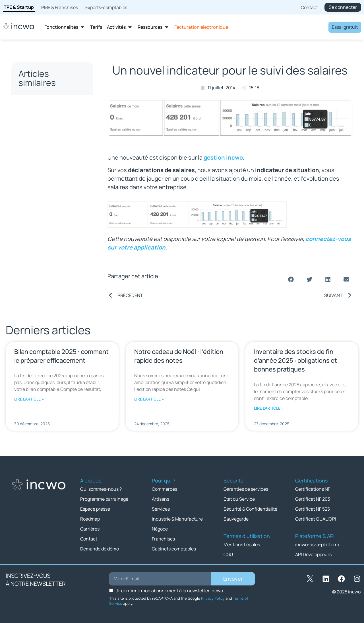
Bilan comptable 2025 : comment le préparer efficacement (61, 356)
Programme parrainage (104, 499)
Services (161, 509)
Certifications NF (313, 489)
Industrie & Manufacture (177, 519)
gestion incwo (223, 157)
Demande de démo (100, 549)
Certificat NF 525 (313, 509)
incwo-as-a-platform (317, 544)
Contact (89, 539)
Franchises (163, 539)
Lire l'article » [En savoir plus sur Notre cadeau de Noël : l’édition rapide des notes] (149, 399)
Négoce (160, 529)
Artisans (161, 499)
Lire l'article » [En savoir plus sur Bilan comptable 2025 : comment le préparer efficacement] (29, 399)
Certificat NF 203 (313, 499)
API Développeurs (313, 554)
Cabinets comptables (174, 549)
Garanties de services (246, 489)
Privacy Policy (213, 598)
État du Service (239, 499)
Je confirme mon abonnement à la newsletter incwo (169, 591)
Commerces (165, 489)
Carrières (90, 529)
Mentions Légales (242, 544)
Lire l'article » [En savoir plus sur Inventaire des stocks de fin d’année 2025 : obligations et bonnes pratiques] (269, 408)
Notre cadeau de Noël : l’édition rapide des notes (179, 356)
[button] (291, 279)
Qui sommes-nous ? (101, 489)
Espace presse (95, 509)
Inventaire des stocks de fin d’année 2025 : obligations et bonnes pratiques (295, 360)
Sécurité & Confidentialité (250, 509)
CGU (228, 554)
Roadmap (90, 519)
